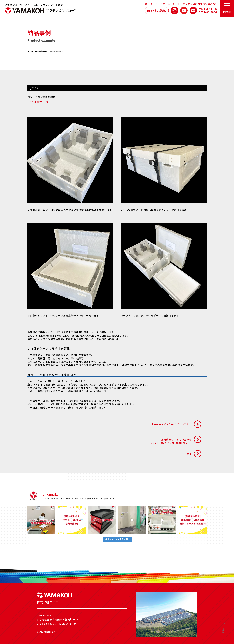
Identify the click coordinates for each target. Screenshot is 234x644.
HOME (30, 51)
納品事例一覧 (41, 51)
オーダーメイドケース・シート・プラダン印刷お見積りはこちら (181, 4)
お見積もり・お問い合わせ (171, 441)
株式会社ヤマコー (25, 11)
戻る (189, 454)
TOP (223, 631)
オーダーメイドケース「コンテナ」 (171, 424)
